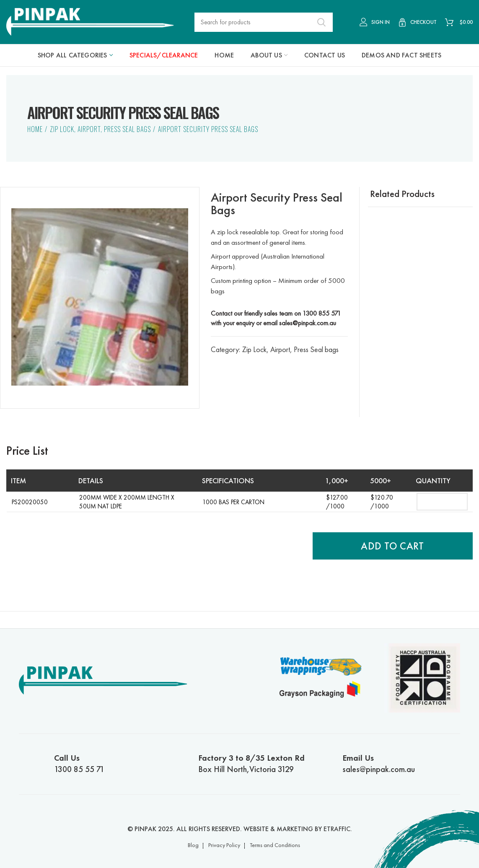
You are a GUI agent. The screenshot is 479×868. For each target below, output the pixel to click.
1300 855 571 (322, 313)
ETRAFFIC (337, 829)
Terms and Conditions (275, 845)
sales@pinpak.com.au (308, 323)
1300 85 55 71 (113, 763)
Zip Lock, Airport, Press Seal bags (100, 129)
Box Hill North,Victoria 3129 (257, 763)
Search (321, 22)
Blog (193, 845)
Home (35, 129)
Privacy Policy (224, 845)
